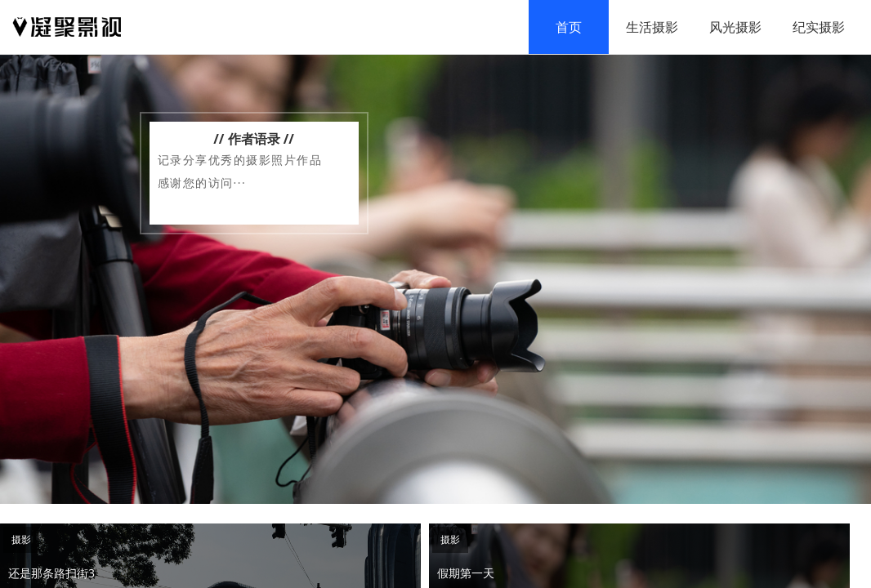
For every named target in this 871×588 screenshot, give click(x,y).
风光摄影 (735, 27)
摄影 (21, 539)
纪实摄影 (819, 27)
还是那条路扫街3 (51, 573)
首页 (569, 27)
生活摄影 (652, 27)
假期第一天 (466, 573)
